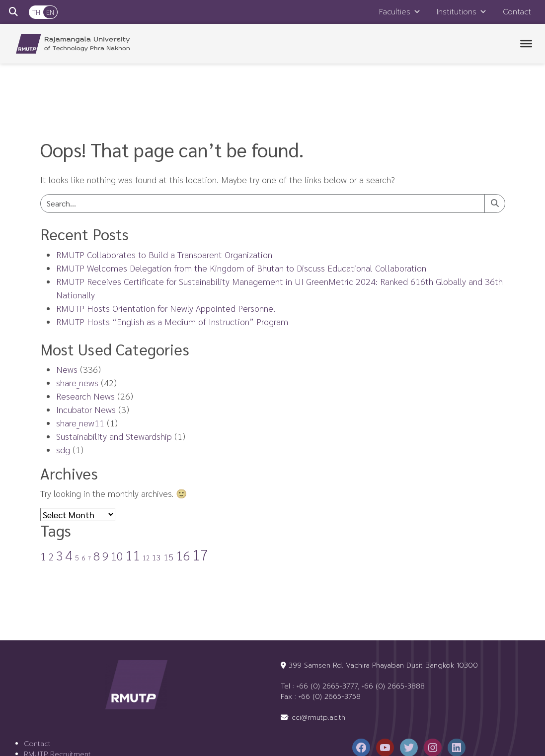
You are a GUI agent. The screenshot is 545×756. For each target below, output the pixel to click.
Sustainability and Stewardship (114, 436)
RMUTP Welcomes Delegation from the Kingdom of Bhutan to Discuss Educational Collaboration (241, 268)
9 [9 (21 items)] (105, 556)
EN (50, 12)
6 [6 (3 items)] (83, 557)
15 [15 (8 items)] (168, 557)
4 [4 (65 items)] (69, 554)
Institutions (462, 12)
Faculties (400, 12)
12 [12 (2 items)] (146, 558)
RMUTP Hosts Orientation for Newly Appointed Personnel (166, 308)
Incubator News (86, 409)
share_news (77, 382)
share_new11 (80, 423)
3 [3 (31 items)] (59, 555)
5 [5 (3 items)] (77, 557)
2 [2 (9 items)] (51, 556)
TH (36, 12)
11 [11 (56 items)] (133, 555)
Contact (517, 12)
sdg (63, 449)
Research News (85, 396)
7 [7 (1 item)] (89, 558)
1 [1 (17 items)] (43, 556)
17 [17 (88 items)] (200, 554)
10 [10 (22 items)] (117, 556)
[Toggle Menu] (526, 44)
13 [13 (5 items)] (156, 557)
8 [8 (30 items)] (97, 555)
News (67, 369)
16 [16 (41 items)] (183, 555)
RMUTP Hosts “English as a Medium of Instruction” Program (172, 321)
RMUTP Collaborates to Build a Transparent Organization (164, 254)
